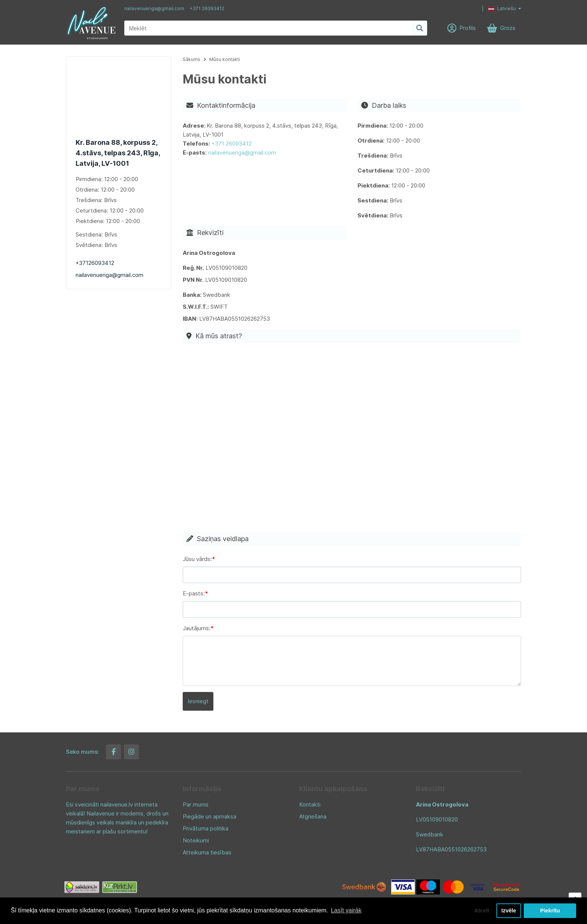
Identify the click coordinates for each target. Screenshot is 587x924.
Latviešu (502, 8)
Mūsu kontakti (225, 59)
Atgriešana (313, 816)
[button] (499, 9)
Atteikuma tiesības (207, 852)
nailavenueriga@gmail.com (154, 8)
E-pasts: (194, 593)
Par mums (196, 804)
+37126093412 (95, 263)
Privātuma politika (206, 828)
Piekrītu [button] (550, 911)
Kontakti (310, 804)
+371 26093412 (207, 8)
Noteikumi (196, 840)
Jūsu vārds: (197, 559)
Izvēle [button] (509, 911)
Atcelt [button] (482, 911)
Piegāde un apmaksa (209, 816)
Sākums (191, 59)
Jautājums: (197, 628)
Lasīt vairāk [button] (346, 910)
